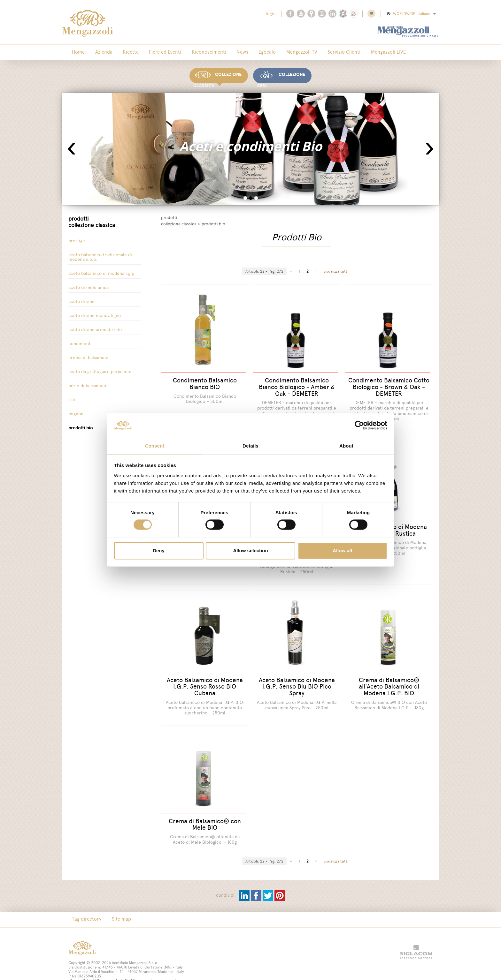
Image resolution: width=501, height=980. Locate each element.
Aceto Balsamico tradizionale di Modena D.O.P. (100, 253)
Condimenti (80, 339)
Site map (113, 904)
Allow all (342, 551)
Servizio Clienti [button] (300, 53)
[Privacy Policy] (81, 965)
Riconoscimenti (185, 53)
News (214, 53)
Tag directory (84, 904)
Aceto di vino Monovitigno (95, 311)
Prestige (77, 237)
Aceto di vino (81, 297)
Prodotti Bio (81, 424)
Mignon (76, 410)
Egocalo (233, 53)
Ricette (118, 53)
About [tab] (346, 445)
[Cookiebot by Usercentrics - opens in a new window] (359, 425)
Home (76, 53)
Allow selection (250, 551)
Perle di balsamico (87, 382)
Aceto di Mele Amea (89, 283)
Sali (72, 396)
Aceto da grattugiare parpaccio (100, 368)
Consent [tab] (155, 445)
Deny (159, 551)
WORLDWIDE (411, 14)
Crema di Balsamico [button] (88, 354)
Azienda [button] (96, 53)
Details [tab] (250, 445)
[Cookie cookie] (109, 965)
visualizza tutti (336, 268)
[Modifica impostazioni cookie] (150, 965)
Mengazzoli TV (262, 53)
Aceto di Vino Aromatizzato (95, 325)
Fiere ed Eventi (147, 53)
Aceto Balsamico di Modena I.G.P (101, 269)
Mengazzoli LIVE (339, 53)
